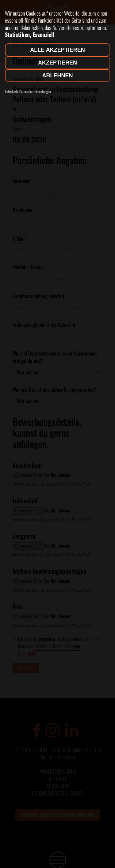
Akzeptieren (57, 63)
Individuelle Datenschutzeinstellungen (28, 92)
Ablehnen (57, 76)
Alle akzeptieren (57, 50)
